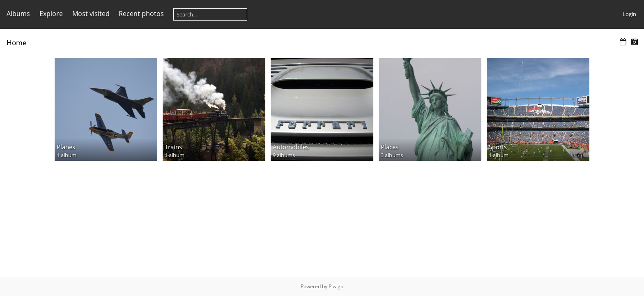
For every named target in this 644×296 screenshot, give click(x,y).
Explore (51, 14)
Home (17, 43)
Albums (18, 14)
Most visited (91, 14)
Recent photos (141, 14)
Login (629, 14)
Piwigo (336, 286)
